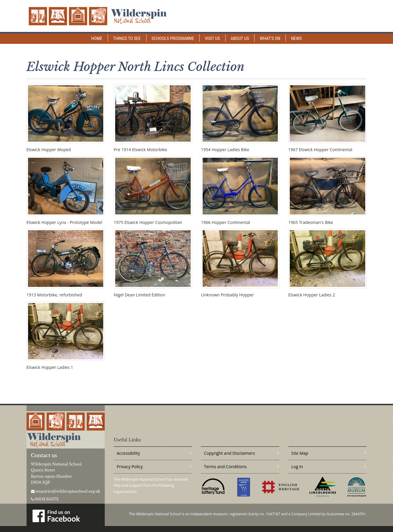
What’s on (270, 38)
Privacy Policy (130, 467)
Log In (297, 467)
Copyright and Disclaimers (229, 453)
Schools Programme (173, 38)
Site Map (300, 453)
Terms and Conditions (225, 467)
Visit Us (212, 38)
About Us (240, 38)
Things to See (127, 38)
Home (97, 38)
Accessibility (128, 453)
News (296, 38)
